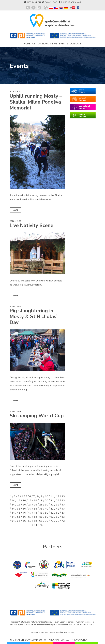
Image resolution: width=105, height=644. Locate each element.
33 (63, 505)
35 (19, 509)
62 (58, 517)
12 (58, 497)
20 (47, 501)
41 (52, 509)
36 (24, 509)
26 (24, 505)
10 (47, 497)
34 (13, 509)
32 (58, 505)
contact (76, 44)
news (54, 44)
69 (41, 521)
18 (35, 501)
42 (58, 509)
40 (47, 509)
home (27, 44)
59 (41, 517)
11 (52, 497)
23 (63, 501)
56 (24, 517)
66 (24, 521)
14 (13, 501)
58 (35, 517)
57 (30, 517)
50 (47, 513)
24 (13, 505)
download (51, 2)
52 (58, 513)
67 (30, 521)
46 (24, 513)
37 (30, 509)
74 (35, 525)
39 (41, 509)
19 (41, 501)
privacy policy (79, 640)
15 (19, 501)
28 (35, 505)
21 (52, 501)
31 (52, 505)
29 (41, 505)
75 (41, 525)
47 (30, 513)
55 (19, 517)
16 (24, 501)
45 (19, 513)
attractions (40, 44)
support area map (71, 2)
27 (30, 505)
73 (63, 521)
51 (52, 513)
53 (63, 513)
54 (13, 517)
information (34, 2)
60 (47, 517)
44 (13, 513)
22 (58, 501)
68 (35, 521)
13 (63, 497)
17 (30, 501)
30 (47, 505)
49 (41, 513)
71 (52, 521)
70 (47, 521)
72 (58, 521)
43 (63, 509)
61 (52, 517)
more (15, 210)
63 (63, 517)
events (64, 44)
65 (19, 521)
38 (35, 509)
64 (13, 521)
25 (19, 505)
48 (35, 513)
